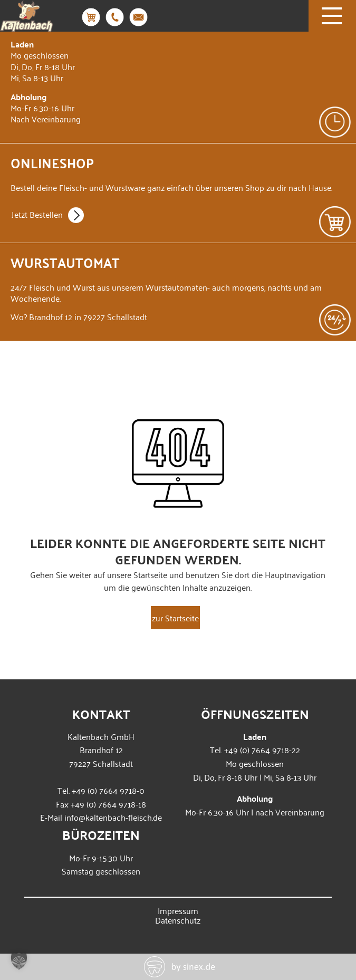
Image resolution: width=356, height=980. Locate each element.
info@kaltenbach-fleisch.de (113, 817)
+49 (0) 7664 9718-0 (108, 790)
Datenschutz (178, 920)
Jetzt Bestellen (48, 215)
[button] (19, 961)
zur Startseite (175, 618)
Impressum (178, 910)
